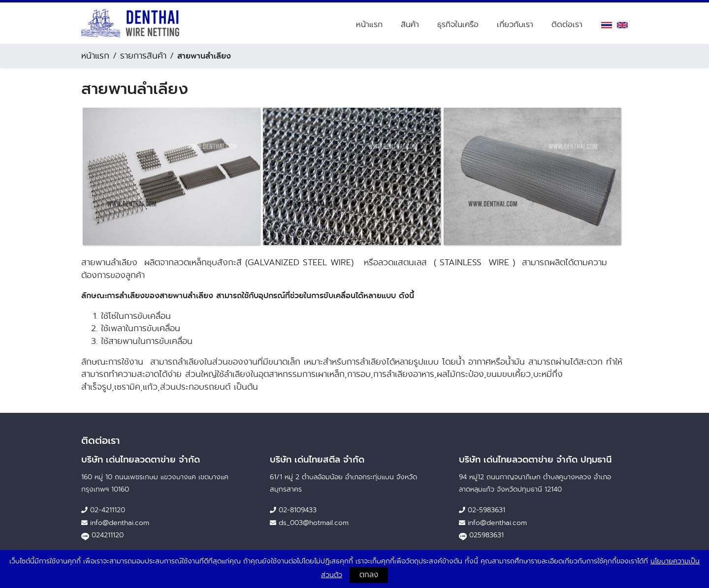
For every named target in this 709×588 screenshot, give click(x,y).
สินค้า (410, 24)
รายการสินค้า (143, 56)
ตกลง (369, 575)
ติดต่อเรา (567, 24)
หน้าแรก (369, 24)
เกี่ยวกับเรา (515, 24)
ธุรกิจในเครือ (458, 24)
